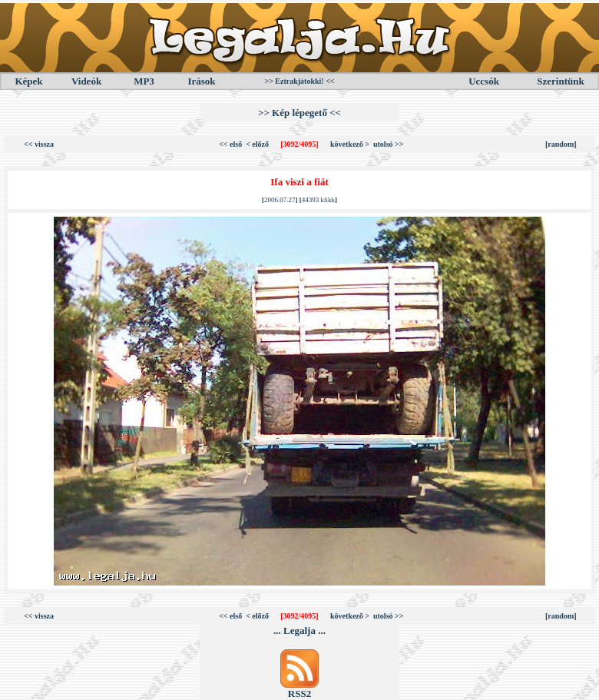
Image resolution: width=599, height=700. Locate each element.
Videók (86, 81)
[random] (561, 144)
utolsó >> (388, 144)
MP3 (144, 81)
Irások (201, 81)
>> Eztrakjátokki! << (299, 81)
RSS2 (299, 693)
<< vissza (39, 144)
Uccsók (484, 81)
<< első (230, 144)
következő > (350, 144)
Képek (28, 81)
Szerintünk (560, 81)
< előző (257, 144)
